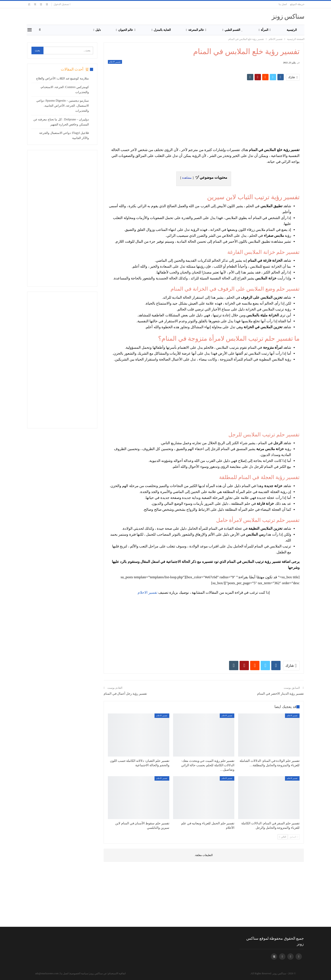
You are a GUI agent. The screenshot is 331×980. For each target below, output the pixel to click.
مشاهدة (187, 178)
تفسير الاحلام (115, 62)
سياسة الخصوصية (79, 973)
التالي (283, 837)
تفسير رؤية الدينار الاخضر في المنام (280, 694)
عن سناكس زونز (98, 973)
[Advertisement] (218, 112)
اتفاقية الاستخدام (117, 973)
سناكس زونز (288, 16)
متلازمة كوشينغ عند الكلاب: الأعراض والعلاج (62, 78)
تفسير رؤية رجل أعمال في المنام (125, 694)
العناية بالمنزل (162, 30)
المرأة (266, 30)
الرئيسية (292, 30)
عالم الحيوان (127, 30)
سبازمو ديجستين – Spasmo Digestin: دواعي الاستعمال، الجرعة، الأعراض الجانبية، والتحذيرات (63, 106)
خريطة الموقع (297, 4)
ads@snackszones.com (47, 973)
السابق (294, 837)
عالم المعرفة (197, 30)
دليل (98, 30)
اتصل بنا (283, 4)
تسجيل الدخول (62, 4)
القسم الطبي (234, 30)
